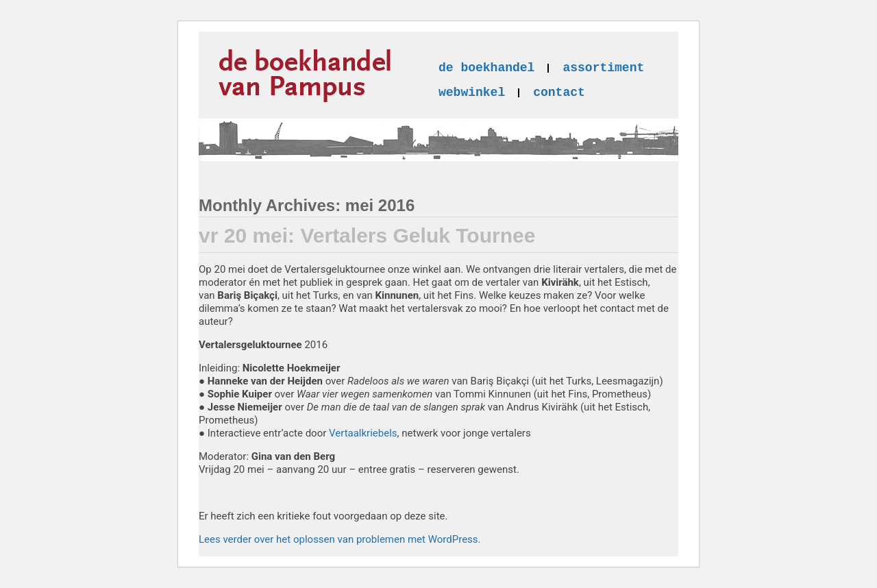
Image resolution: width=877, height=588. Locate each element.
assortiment (603, 68)
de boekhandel (486, 68)
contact (559, 93)
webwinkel (472, 93)
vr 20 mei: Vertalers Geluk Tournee (367, 235)
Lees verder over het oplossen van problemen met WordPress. (340, 539)
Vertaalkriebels (363, 433)
